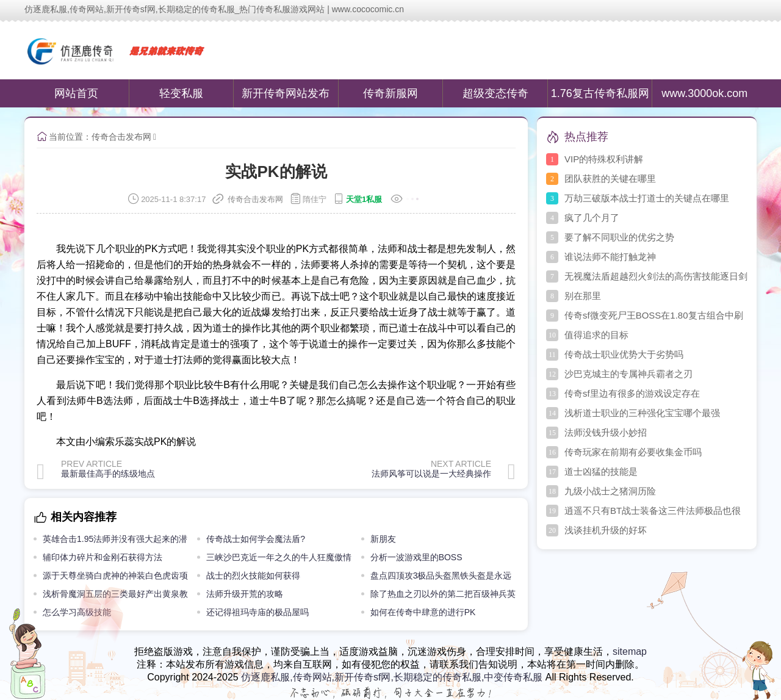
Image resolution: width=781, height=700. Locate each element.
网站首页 (76, 93)
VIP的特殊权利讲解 (604, 159)
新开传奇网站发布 (286, 93)
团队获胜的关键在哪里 (610, 179)
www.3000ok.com (704, 93)
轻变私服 (181, 93)
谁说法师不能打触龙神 (610, 257)
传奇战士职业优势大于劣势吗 (624, 354)
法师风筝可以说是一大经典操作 (431, 474)
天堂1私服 (364, 199)
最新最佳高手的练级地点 (108, 474)
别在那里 (583, 296)
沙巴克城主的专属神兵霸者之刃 (628, 374)
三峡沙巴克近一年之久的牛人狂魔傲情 (279, 557)
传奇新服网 (390, 93)
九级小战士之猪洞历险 (610, 491)
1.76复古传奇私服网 (600, 93)
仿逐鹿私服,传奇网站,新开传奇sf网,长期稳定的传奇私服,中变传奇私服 (392, 677)
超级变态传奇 (495, 93)
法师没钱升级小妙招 (606, 432)
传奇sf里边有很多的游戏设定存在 (632, 393)
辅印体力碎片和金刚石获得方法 (103, 557)
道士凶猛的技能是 (601, 471)
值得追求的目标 (596, 335)
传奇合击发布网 (121, 137)
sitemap (630, 651)
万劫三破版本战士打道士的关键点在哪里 (647, 198)
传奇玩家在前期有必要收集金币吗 (633, 452)
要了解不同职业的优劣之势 (619, 237)
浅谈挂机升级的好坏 (606, 530)
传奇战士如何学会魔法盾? (256, 539)
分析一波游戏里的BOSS (416, 557)
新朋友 (383, 539)
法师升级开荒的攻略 (245, 594)
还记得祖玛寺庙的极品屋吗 (257, 612)
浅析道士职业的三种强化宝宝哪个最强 (642, 413)
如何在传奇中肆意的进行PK (423, 612)
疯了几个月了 (592, 218)
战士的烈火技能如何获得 (253, 576)
